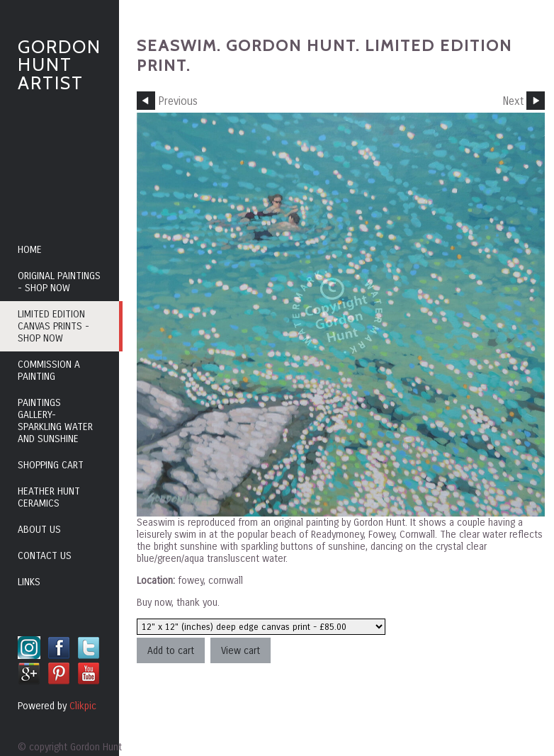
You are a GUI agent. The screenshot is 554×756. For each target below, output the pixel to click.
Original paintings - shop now (59, 282)
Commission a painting (49, 371)
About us (39, 530)
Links (29, 582)
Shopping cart (51, 465)
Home (30, 250)
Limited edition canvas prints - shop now (53, 326)
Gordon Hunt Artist (60, 65)
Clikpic (83, 706)
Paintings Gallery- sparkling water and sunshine (55, 421)
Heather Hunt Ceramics (49, 497)
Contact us (45, 556)
